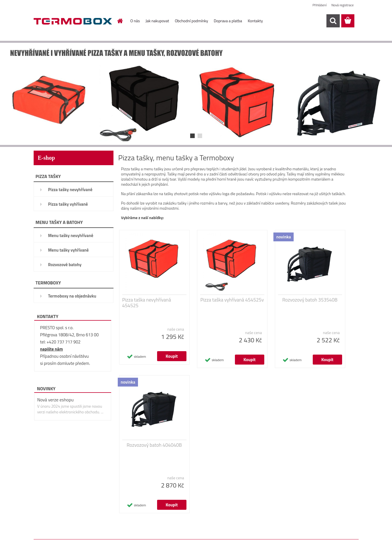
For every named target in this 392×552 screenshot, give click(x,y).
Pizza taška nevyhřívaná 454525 (147, 303)
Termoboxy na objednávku (72, 296)
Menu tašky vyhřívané (69, 250)
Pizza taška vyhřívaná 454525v (232, 300)
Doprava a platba (228, 21)
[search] (333, 21)
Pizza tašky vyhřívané (68, 204)
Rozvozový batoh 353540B (310, 300)
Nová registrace (342, 5)
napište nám (52, 349)
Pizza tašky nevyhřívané (70, 190)
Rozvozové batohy (65, 265)
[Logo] (73, 21)
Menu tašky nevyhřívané (71, 235)
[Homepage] (119, 21)
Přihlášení (319, 5)
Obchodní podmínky (191, 21)
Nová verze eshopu (56, 400)
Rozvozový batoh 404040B (154, 445)
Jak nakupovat (157, 21)
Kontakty (255, 21)
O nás (135, 21)
